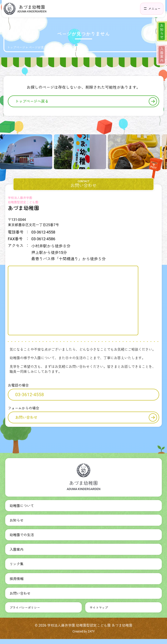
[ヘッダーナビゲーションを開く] (152, 9)
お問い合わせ (86, 417)
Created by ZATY (83, 631)
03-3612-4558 (30, 395)
